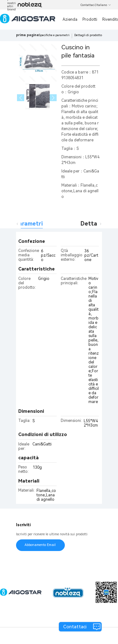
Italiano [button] (104, 5)
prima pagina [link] (27, 35)
